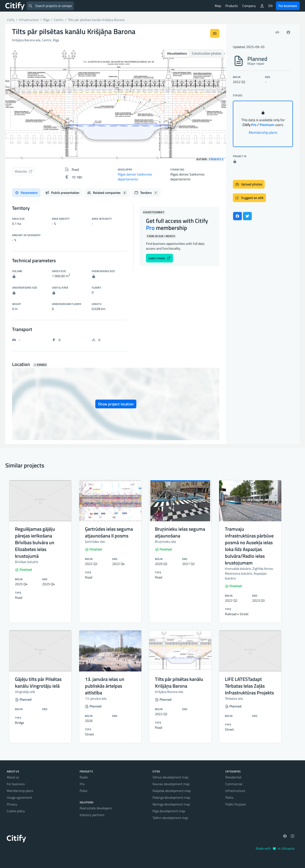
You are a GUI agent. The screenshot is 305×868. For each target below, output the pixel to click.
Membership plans (263, 132)
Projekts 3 (216, 159)
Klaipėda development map (172, 791)
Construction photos (207, 53)
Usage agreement (19, 797)
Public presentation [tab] (62, 193)
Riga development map (169, 811)
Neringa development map (171, 804)
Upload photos (249, 184)
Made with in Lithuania (275, 848)
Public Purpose (236, 804)
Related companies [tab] (107, 193)
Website (24, 171)
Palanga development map (171, 797)
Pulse (83, 791)
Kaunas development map (171, 784)
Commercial (234, 784)
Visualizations (177, 53)
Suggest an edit (249, 198)
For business (288, 6)
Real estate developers (96, 808)
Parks (229, 797)
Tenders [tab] (146, 193)
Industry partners (92, 815)
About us (13, 777)
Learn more (159, 258)
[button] (22, 105)
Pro (82, 784)
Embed (40, 365)
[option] (116, 105)
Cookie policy (16, 811)
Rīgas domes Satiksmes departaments (135, 177)
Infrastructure (235, 791)
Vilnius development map (170, 777)
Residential (233, 777)
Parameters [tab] (26, 193)
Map (218, 6)
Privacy (12, 804)
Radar (84, 777)
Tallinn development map (170, 818)
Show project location (116, 404)
